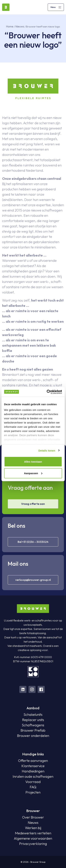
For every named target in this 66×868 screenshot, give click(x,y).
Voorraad (33, 782)
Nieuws (20, 26)
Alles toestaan (33, 462)
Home (10, 26)
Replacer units (33, 720)
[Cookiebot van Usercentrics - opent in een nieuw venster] (47, 392)
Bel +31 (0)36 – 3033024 (33, 542)
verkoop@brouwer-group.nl (33, 580)
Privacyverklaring (33, 844)
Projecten (33, 792)
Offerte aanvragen (33, 761)
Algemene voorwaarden (33, 838)
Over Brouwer (33, 817)
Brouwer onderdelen (33, 736)
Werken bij (33, 828)
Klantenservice (33, 766)
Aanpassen (33, 473)
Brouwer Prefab (33, 730)
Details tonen (47, 450)
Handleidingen (33, 771)
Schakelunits (33, 714)
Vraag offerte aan (33, 504)
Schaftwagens (33, 725)
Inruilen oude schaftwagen (33, 776)
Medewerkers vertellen (33, 833)
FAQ (33, 787)
